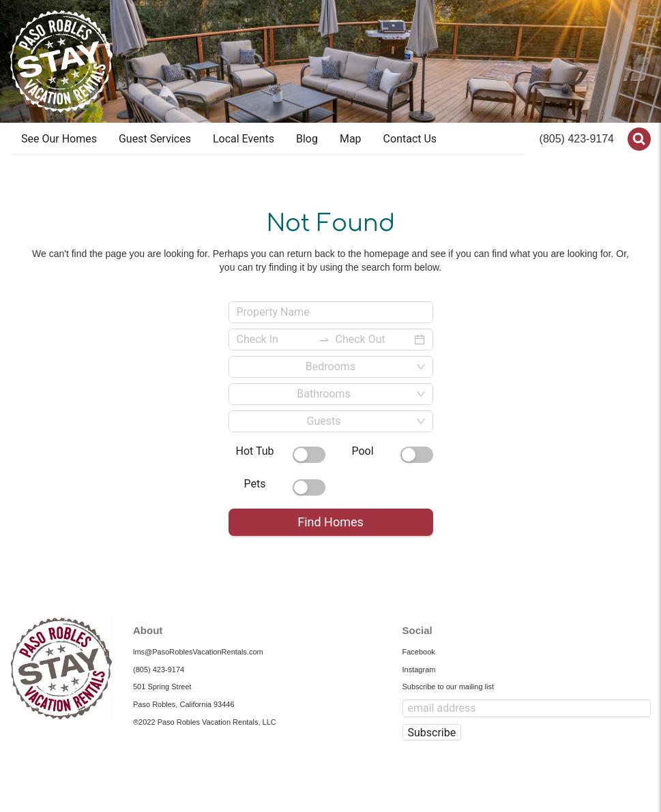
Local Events (244, 139)
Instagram (419, 670)
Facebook (419, 652)
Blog (307, 139)
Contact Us (410, 139)
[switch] (309, 455)
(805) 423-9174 (577, 139)
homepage (387, 254)
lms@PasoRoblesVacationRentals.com (198, 652)
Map (351, 139)
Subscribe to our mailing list (449, 687)
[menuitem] (59, 139)
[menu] (268, 139)
